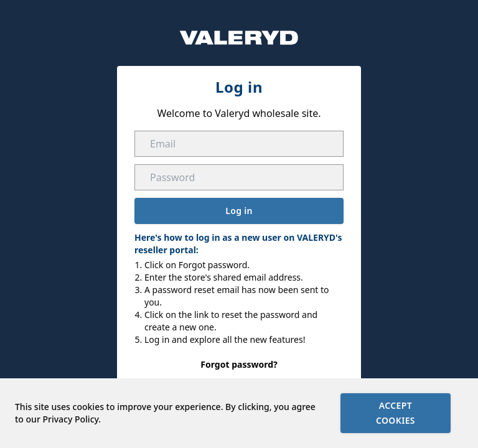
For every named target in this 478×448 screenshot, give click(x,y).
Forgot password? (239, 364)
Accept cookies (396, 413)
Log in (239, 211)
